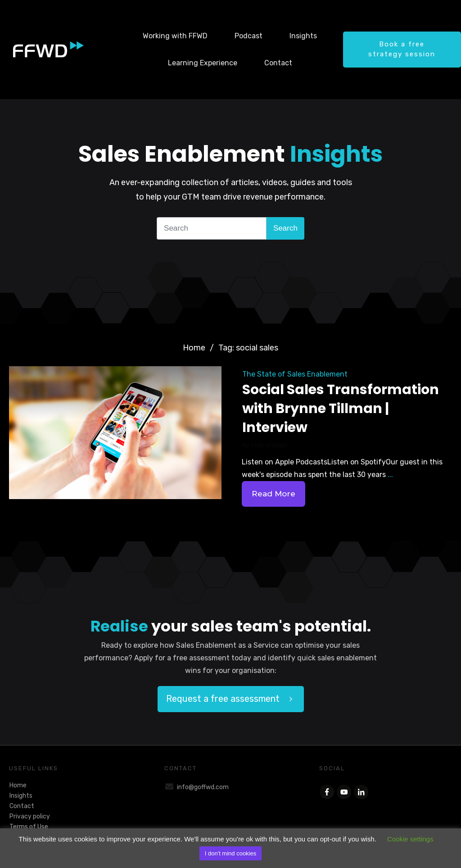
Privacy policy (30, 816)
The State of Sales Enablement (295, 374)
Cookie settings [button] (410, 839)
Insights (21, 796)
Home (18, 785)
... (390, 475)
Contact (22, 806)
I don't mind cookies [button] (231, 853)
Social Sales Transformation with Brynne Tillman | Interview (341, 409)
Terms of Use (29, 827)
